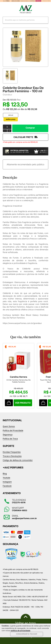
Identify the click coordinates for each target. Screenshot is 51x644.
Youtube (6, 478)
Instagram (7, 482)
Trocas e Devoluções (12, 456)
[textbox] (22, 20)
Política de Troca (10, 439)
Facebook (7, 486)
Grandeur (7, 95)
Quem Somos (9, 426)
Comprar (30, 128)
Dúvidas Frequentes (12, 452)
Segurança (8, 435)
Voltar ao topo (26, 623)
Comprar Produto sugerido (9, 403)
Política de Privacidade (13, 431)
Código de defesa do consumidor (18, 460)
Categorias (4, 9)
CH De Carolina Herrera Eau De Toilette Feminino (19, 381)
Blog (5, 474)
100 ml (11, 115)
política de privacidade (20, 631)
